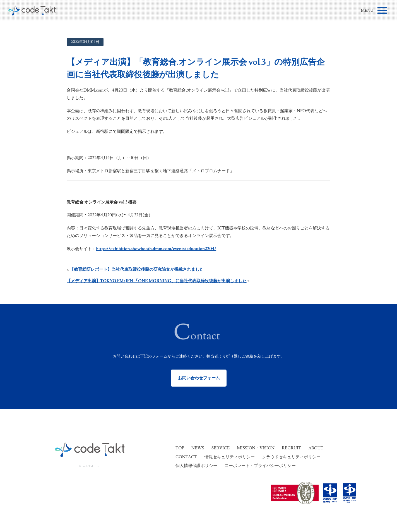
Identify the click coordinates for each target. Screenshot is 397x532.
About (316, 448)
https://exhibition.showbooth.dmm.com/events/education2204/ (156, 249)
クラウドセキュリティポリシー (291, 457)
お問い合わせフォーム (198, 378)
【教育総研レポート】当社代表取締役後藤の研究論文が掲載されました (137, 269)
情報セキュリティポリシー (230, 457)
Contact (186, 457)
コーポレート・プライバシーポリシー (260, 466)
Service (221, 448)
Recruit (291, 448)
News (198, 448)
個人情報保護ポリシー (196, 466)
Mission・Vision (256, 448)
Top (180, 448)
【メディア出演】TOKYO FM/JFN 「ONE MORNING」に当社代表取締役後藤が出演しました (157, 281)
